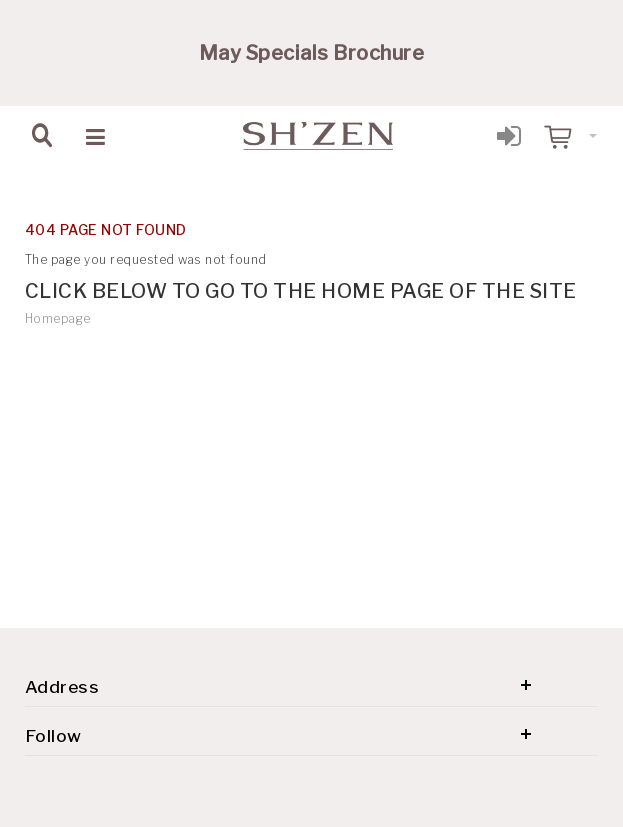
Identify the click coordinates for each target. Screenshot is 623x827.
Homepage (58, 318)
